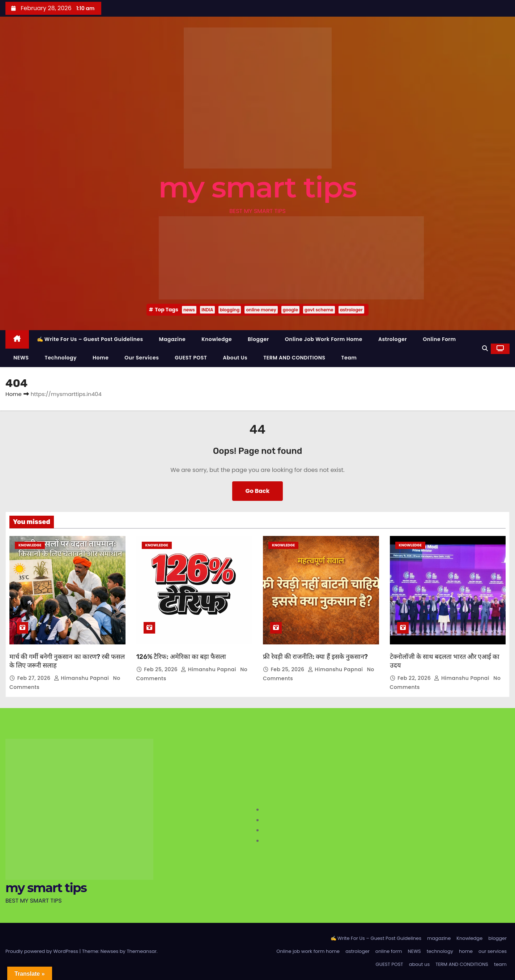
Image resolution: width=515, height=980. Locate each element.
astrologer (351, 310)
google (290, 310)
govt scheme (319, 310)
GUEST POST (191, 358)
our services (142, 358)
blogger (258, 339)
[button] (485, 348)
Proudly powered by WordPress (42, 951)
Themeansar (141, 951)
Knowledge (217, 339)
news (189, 310)
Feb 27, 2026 (35, 678)
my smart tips (257, 187)
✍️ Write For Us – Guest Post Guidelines (90, 339)
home (101, 358)
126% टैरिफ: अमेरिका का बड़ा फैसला (181, 657)
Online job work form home (324, 339)
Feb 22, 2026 (415, 678)
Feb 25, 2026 (161, 669)
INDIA (207, 310)
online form (439, 339)
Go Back (258, 491)
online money (261, 310)
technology (61, 358)
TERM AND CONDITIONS (294, 358)
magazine (173, 339)
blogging (230, 310)
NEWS (21, 358)
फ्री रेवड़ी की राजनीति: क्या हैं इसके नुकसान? (315, 657)
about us (235, 358)
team (349, 358)
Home (14, 394)
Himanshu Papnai (82, 678)
